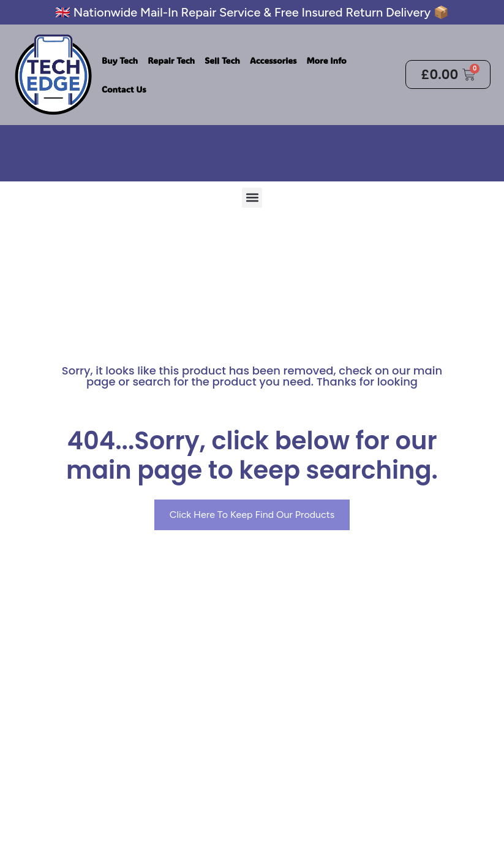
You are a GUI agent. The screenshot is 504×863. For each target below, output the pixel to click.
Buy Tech (120, 60)
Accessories (273, 60)
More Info (326, 60)
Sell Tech (222, 60)
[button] (252, 197)
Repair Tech (171, 60)
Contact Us (124, 89)
